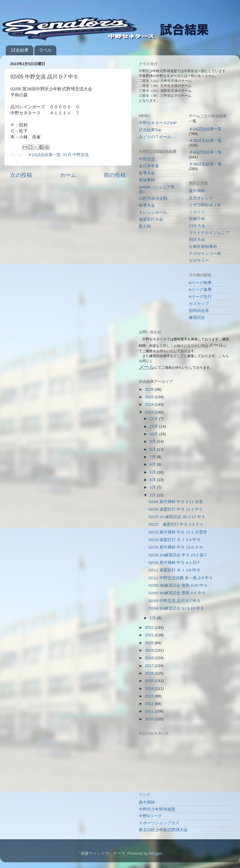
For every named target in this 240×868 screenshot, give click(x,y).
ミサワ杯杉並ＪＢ (205, 205)
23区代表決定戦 (153, 199)
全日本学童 (149, 166)
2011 (150, 711)
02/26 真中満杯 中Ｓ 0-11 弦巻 (176, 502)
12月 (154, 419)
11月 (154, 426)
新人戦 (145, 226)
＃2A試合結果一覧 (44, 155)
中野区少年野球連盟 (157, 809)
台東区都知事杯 (203, 247)
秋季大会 (147, 205)
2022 (150, 627)
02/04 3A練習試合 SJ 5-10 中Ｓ (176, 608)
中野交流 (147, 159)
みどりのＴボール (155, 137)
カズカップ (199, 304)
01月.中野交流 (76, 155)
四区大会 (197, 240)
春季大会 (147, 173)
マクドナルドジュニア (209, 233)
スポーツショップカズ (159, 823)
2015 (150, 681)
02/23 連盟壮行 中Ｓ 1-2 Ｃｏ (176, 524)
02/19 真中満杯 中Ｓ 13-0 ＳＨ (176, 547)
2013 (150, 696)
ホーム (68, 175)
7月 (153, 457)
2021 (150, 635)
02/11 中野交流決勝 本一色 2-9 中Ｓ (181, 578)
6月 (153, 464)
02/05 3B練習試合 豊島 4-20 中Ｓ (178, 585)
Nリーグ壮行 (200, 297)
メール (147, 367)
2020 (150, 643)
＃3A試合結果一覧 (205, 152)
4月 (153, 480)
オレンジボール (153, 212)
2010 (150, 719)
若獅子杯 (197, 219)
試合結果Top (150, 130)
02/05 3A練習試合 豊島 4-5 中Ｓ (177, 593)
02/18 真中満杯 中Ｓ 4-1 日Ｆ (175, 563)
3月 (153, 487)
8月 (153, 449)
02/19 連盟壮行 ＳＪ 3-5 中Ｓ (175, 540)
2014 (150, 689)
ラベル (45, 50)
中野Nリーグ (150, 816)
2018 (150, 658)
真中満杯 (197, 191)
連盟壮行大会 (151, 219)
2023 (150, 412)
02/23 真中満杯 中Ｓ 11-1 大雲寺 (178, 532)
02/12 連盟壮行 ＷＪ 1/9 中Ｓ (175, 570)
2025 (150, 397)
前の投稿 (115, 175)
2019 (150, 650)
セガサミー (199, 261)
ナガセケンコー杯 (205, 254)
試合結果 (20, 50)
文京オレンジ (201, 198)
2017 (150, 666)
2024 (150, 404)
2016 (150, 673)
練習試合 (197, 318)
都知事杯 (147, 180)
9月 (153, 442)
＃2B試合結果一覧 (205, 141)
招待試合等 (199, 311)
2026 (150, 389)
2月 (153, 495)
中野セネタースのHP (158, 123)
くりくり (197, 212)
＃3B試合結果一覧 (205, 164)
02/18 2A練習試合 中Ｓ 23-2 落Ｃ (178, 555)
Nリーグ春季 (200, 290)
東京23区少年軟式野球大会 (163, 830)
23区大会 (197, 226)
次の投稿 (21, 175)
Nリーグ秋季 (200, 283)
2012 (150, 704)
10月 (154, 434)
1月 (153, 618)
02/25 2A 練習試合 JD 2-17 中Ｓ (177, 517)
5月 (153, 472)
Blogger (156, 853)
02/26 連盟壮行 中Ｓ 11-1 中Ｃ (176, 509)
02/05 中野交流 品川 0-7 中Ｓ (175, 601)
